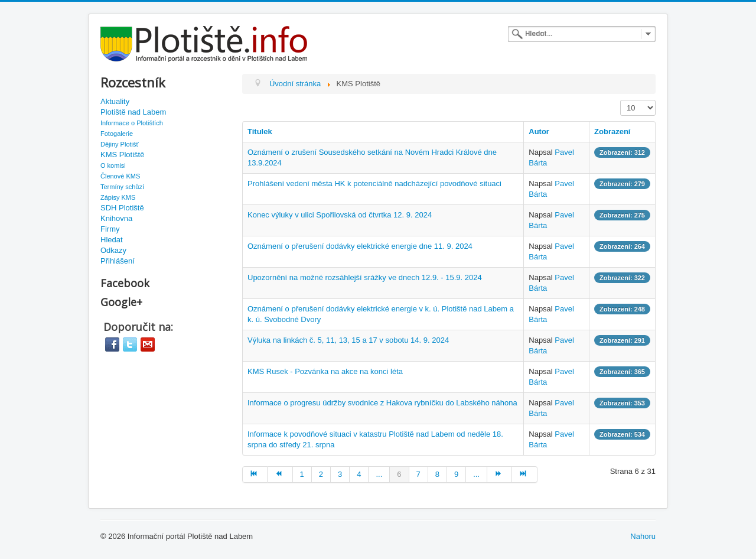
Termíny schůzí (122, 187)
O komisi (113, 165)
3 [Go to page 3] (340, 474)
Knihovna (116, 218)
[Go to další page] (500, 474)
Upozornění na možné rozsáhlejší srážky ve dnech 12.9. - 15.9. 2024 (365, 277)
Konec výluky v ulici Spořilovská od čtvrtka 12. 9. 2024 (340, 215)
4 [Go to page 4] (359, 474)
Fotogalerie (117, 134)
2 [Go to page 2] (321, 474)
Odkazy (113, 250)
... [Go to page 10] (476, 474)
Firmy (110, 229)
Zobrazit (620, 100)
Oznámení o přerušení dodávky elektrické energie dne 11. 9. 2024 (360, 246)
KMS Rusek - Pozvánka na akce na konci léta (325, 371)
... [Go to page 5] (379, 474)
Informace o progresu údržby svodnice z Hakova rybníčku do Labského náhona (382, 403)
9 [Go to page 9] (456, 474)
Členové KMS (120, 176)
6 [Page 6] (399, 474)
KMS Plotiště (122, 155)
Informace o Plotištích (132, 123)
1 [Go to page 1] (302, 474)
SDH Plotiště (122, 208)
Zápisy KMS (118, 197)
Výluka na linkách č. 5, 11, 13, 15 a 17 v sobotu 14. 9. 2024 (348, 340)
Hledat (112, 240)
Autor (539, 131)
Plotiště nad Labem (133, 112)
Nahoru (643, 536)
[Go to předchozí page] (280, 474)
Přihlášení (118, 261)
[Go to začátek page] (255, 474)
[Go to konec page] (524, 474)
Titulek (260, 131)
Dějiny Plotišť (120, 144)
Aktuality (115, 101)
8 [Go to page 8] (437, 474)
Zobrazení (612, 131)
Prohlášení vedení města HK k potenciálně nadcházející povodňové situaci (374, 183)
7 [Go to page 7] (418, 474)
